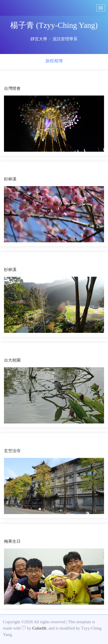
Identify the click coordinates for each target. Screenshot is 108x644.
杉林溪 (10, 179)
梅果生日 (12, 541)
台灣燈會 (12, 88)
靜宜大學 (39, 39)
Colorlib (39, 628)
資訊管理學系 (65, 39)
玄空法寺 (12, 451)
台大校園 (12, 360)
